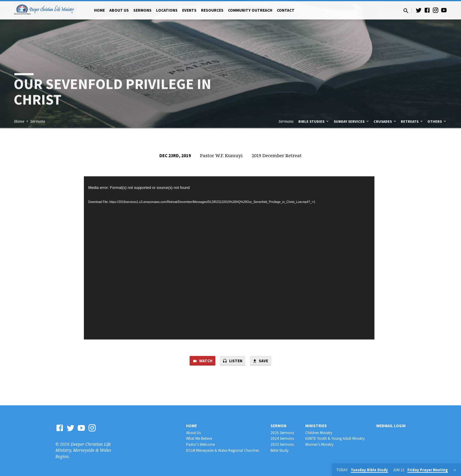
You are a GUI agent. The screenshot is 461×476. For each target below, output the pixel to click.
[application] (229, 258)
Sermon (278, 426)
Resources (212, 10)
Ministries (316, 426)
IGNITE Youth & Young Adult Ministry (335, 439)
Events (189, 10)
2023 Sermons (282, 445)
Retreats (412, 121)
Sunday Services (352, 121)
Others (437, 121)
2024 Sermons (282, 439)
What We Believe (199, 439)
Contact (286, 10)
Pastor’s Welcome (200, 445)
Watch (201, 361)
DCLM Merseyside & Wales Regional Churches (222, 451)
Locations (167, 10)
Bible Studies (314, 121)
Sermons (142, 10)
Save (262, 361)
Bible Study (279, 451)
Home (99, 10)
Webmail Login (391, 426)
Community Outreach (250, 10)
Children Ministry (319, 433)
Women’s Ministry (319, 445)
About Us (119, 10)
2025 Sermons (282, 433)
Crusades (385, 121)
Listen (233, 361)
